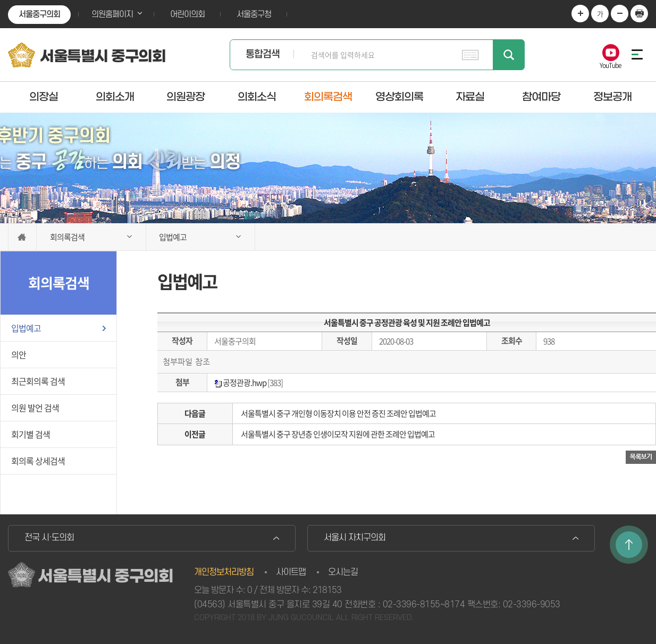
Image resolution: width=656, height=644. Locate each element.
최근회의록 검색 (38, 381)
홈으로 (22, 237)
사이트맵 (291, 572)
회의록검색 (328, 97)
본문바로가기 (0, 0)
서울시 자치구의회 (355, 538)
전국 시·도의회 (49, 538)
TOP (629, 545)
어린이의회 (187, 14)
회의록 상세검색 (38, 461)
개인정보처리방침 (224, 572)
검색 (509, 55)
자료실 (470, 97)
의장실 (44, 97)
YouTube (611, 65)
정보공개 (612, 97)
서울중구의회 (39, 14)
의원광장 (186, 97)
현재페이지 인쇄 (639, 14)
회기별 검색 (31, 434)
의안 (19, 354)
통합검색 (263, 54)
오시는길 (343, 572)
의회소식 (257, 97)
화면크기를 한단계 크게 (580, 14)
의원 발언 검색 (35, 408)
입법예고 (26, 328)
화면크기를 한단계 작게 (620, 14)
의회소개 (115, 97)
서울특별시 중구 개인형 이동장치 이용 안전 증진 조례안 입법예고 (338, 413)
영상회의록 (399, 97)
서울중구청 (254, 14)
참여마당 (541, 97)
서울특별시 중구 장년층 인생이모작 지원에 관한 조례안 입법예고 (338, 434)
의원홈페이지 (112, 14)
